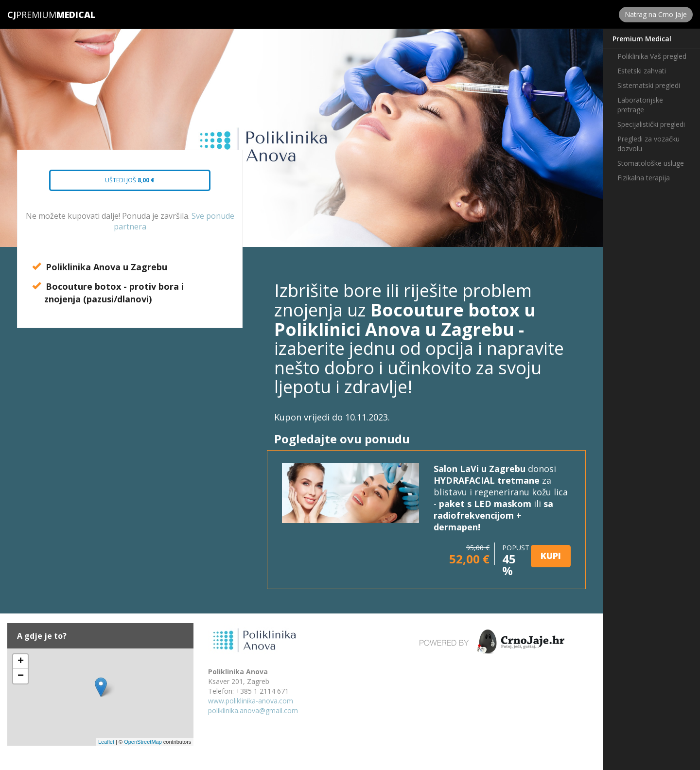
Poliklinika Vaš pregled (652, 56)
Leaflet (106, 742)
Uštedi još (122, 183)
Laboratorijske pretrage (640, 105)
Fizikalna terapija (644, 178)
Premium (32, 15)
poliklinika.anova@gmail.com (253, 710)
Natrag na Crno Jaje (656, 14)
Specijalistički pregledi (651, 124)
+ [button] (21, 662)
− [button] (21, 676)
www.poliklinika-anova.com (251, 701)
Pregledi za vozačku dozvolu (648, 144)
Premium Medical (642, 39)
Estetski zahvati (642, 71)
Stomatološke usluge (651, 163)
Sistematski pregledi (649, 85)
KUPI (551, 556)
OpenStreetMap (143, 742)
